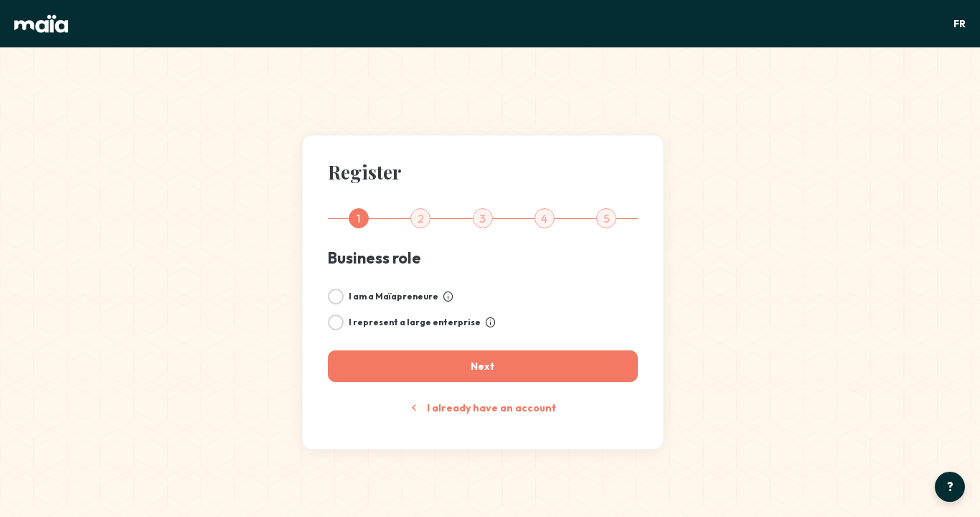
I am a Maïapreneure (394, 296)
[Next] (483, 366)
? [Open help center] (950, 486)
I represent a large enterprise (415, 322)
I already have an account (482, 408)
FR (960, 24)
